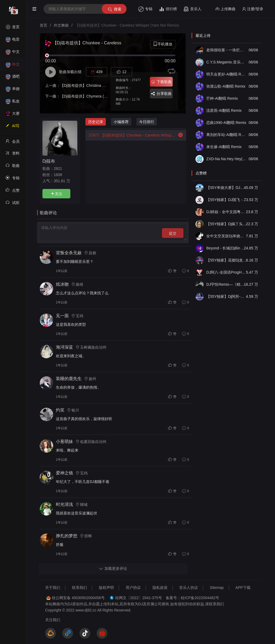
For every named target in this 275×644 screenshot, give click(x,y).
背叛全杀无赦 (69, 253)
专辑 (145, 9)
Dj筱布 (49, 161)
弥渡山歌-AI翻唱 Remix (226, 86)
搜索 (114, 9)
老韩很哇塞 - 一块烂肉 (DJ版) (227, 50)
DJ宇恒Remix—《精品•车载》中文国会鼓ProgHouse (227, 284)
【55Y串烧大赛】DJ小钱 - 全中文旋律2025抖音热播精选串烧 (227, 188)
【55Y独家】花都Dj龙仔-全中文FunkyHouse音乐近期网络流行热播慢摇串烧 (227, 260)
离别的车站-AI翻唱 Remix (227, 135)
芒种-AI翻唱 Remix (222, 98)
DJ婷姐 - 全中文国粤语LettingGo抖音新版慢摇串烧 (227, 212)
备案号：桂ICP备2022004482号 (192, 598)
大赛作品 (12, 115)
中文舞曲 (12, 53)
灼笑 (60, 410)
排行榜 (168, 9)
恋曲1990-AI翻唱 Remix (226, 123)
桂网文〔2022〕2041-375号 (139, 598)
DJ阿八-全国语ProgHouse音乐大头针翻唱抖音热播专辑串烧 (227, 272)
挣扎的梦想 (67, 536)
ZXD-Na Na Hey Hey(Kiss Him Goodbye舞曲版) (227, 159)
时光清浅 (64, 504)
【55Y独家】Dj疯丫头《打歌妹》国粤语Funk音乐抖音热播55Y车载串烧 (227, 224)
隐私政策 (160, 588)
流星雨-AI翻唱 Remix (224, 110)
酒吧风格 (12, 78)
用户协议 (133, 588)
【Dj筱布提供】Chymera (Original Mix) (93, 96)
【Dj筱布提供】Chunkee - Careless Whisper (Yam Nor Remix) (131, 135)
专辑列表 (12, 180)
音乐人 (192, 9)
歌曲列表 (12, 167)
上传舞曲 (225, 9)
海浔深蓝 (64, 347)
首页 (12, 27)
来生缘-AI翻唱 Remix (224, 147)
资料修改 (12, 155)
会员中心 (12, 143)
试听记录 (12, 204)
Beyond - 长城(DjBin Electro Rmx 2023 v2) (227, 248)
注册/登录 (253, 9)
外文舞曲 (12, 66)
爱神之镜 (64, 473)
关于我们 (53, 588)
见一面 (62, 316)
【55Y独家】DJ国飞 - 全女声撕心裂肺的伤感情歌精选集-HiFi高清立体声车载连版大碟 (227, 200)
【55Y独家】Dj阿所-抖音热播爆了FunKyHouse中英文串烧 (227, 296)
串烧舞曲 (12, 90)
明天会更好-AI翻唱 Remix (227, 74)
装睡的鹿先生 (69, 379)
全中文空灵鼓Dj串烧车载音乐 (227, 236)
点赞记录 (12, 192)
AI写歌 (12, 127)
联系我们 (79, 588)
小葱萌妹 (64, 441)
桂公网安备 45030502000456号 (78, 598)
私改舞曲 (12, 103)
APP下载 (243, 588)
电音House (12, 41)
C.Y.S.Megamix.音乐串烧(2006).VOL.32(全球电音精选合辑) (227, 62)
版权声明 (106, 588)
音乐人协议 (189, 588)
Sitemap (217, 588)
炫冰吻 (62, 284)
